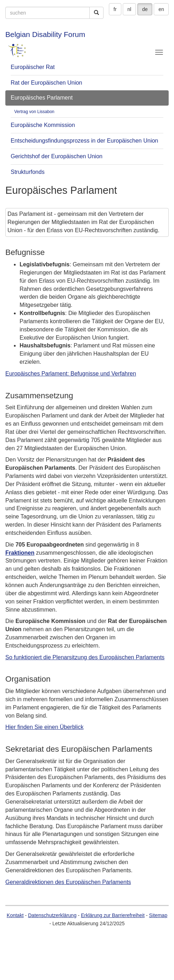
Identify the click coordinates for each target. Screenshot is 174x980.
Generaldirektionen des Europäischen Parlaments (68, 882)
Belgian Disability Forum (45, 34)
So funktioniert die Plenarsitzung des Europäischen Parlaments (85, 657)
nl (129, 9)
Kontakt (15, 915)
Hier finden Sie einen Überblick (44, 727)
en (161, 9)
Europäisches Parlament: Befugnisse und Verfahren (71, 374)
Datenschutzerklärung (52, 915)
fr (115, 9)
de (145, 9)
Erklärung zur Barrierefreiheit (113, 915)
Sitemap (158, 915)
